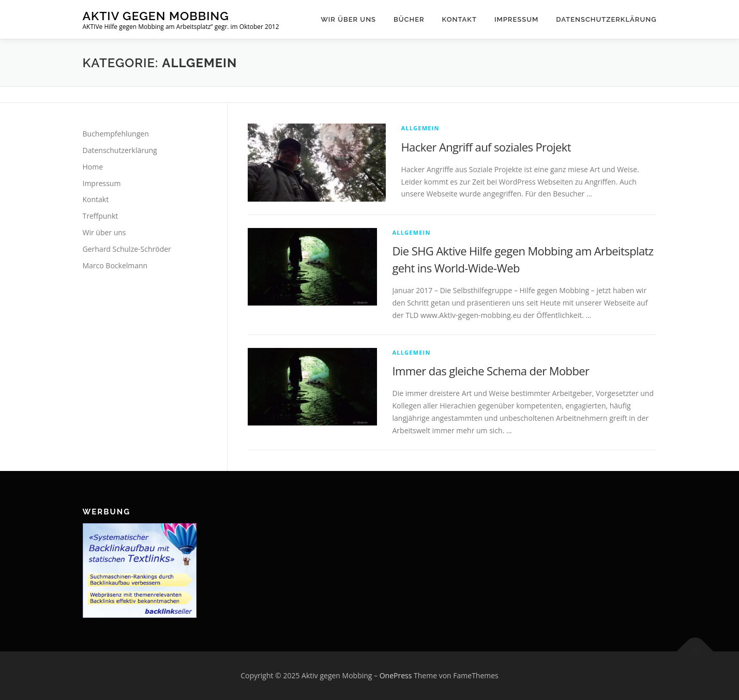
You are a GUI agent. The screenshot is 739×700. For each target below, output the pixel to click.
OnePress (396, 675)
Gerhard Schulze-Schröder (127, 249)
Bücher (409, 19)
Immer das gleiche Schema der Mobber (491, 371)
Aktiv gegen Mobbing (156, 16)
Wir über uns (348, 19)
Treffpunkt (101, 216)
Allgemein (420, 128)
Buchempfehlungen (116, 134)
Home (93, 167)
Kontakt (459, 19)
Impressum (516, 19)
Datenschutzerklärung (606, 19)
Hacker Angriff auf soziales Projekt (486, 147)
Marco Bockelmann (115, 265)
